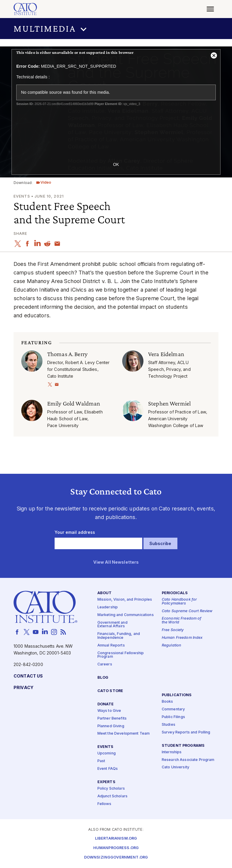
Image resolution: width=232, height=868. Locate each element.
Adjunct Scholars (112, 796)
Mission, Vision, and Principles (125, 600)
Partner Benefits (112, 718)
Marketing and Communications (126, 615)
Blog (103, 678)
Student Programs (183, 745)
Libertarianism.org (116, 839)
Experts (106, 782)
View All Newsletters (116, 562)
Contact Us (28, 676)
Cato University (175, 767)
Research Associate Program (188, 760)
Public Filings (173, 717)
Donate (106, 704)
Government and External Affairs (112, 624)
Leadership (108, 607)
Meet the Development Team (124, 734)
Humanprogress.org (116, 848)
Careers (105, 664)
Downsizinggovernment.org (116, 858)
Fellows (104, 804)
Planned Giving (111, 726)
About (105, 593)
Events (106, 747)
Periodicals (175, 593)
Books (168, 702)
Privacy (23, 687)
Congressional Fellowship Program (121, 655)
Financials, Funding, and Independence (119, 636)
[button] (116, 29)
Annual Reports (111, 645)
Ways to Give (109, 711)
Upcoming (107, 753)
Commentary (173, 709)
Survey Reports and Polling (186, 732)
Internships (172, 752)
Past (101, 761)
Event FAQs (108, 769)
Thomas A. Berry (67, 354)
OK (116, 164)
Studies (169, 724)
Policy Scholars (111, 789)
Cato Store (110, 691)
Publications (177, 695)
